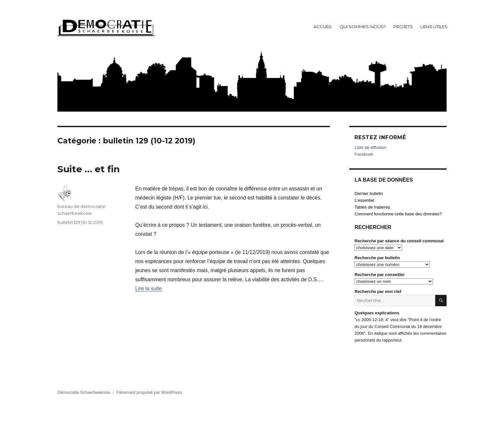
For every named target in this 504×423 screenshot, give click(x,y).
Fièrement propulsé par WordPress (149, 392)
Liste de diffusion (370, 147)
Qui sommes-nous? (363, 27)
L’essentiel (364, 200)
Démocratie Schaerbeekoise (84, 392)
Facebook (364, 154)
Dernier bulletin (369, 193)
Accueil (323, 27)
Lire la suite (149, 289)
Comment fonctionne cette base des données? (398, 214)
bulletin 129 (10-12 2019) (80, 222)
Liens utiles (434, 27)
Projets (403, 27)
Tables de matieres (372, 207)
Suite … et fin (89, 169)
